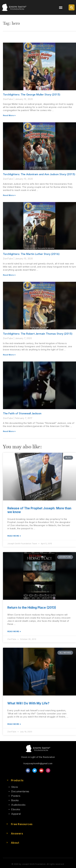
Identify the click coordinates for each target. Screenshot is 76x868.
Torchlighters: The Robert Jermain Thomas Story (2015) (38, 334)
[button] (61, 7)
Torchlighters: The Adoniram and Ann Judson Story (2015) (39, 174)
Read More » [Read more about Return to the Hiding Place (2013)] (14, 632)
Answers (17, 833)
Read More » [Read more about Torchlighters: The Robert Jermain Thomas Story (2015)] (9, 355)
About (15, 843)
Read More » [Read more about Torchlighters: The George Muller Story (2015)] (9, 115)
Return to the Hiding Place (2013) (32, 608)
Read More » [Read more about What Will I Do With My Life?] (14, 724)
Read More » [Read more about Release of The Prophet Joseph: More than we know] (14, 536)
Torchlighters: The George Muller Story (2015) (32, 95)
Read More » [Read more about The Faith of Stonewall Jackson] (9, 431)
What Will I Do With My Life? (28, 703)
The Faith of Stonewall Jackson (22, 414)
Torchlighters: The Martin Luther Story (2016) (31, 254)
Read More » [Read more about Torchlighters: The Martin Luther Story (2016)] (9, 275)
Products (17, 780)
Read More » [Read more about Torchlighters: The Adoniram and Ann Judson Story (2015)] (9, 195)
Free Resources (22, 824)
